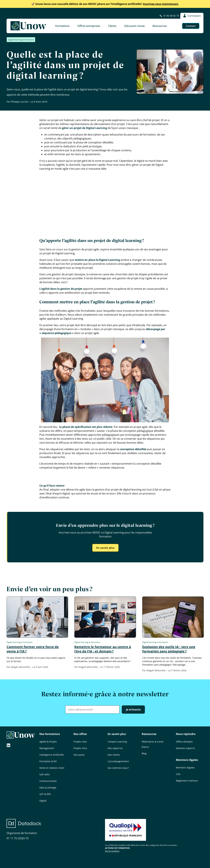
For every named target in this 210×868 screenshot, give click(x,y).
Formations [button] (62, 26)
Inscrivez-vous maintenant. (105, 4)
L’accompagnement (118, 761)
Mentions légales (187, 760)
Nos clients (114, 755)
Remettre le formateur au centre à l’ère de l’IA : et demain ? (103, 649)
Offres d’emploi (184, 742)
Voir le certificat (112, 851)
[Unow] (28, 26)
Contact (191, 26)
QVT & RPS (45, 794)
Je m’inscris (133, 710)
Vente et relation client (52, 768)
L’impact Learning (117, 742)
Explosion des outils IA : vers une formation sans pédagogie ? (169, 649)
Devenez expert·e (185, 748)
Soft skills (45, 774)
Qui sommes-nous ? (118, 768)
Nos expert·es (115, 748)
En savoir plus (105, 548)
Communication (48, 781)
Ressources (149, 734)
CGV (178, 774)
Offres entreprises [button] (89, 26)
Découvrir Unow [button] (135, 26)
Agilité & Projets (48, 742)
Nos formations (50, 734)
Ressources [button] (160, 26)
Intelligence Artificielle (52, 755)
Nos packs (79, 755)
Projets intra (80, 748)
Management (47, 748)
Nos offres (80, 734)
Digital (43, 801)
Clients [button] (112, 26)
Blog (144, 753)
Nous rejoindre (186, 734)
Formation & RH (48, 761)
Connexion (192, 16)
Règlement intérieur (187, 781)
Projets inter (80, 742)
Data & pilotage (48, 788)
